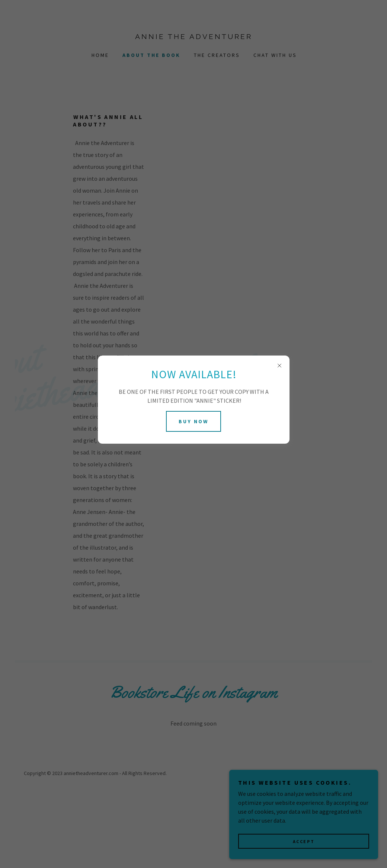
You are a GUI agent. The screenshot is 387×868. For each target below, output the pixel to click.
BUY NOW (193, 421)
